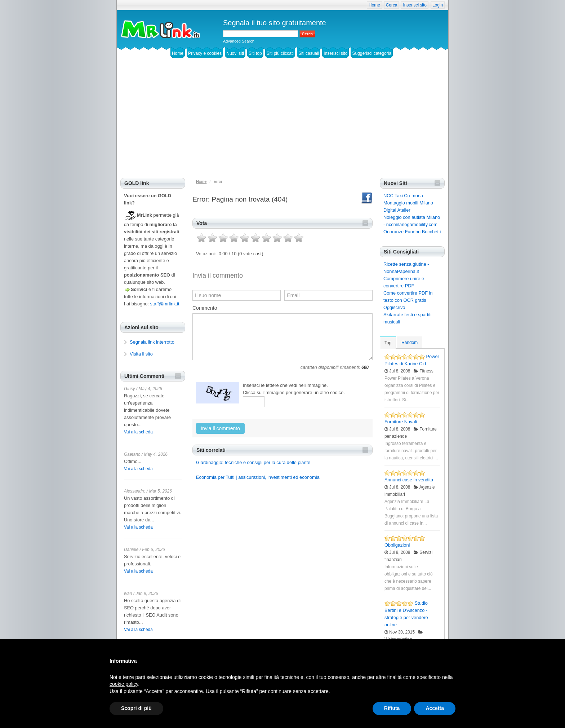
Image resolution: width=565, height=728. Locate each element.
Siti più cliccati (280, 53)
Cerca (392, 5)
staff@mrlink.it (165, 304)
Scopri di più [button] (136, 708)
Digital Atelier (397, 210)
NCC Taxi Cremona (403, 196)
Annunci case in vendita (409, 480)
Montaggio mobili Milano (408, 203)
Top (388, 343)
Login (438, 5)
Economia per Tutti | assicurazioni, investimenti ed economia (258, 477)
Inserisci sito (415, 5)
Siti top (255, 53)
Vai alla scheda (138, 432)
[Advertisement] (282, 124)
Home (374, 5)
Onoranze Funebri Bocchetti (412, 232)
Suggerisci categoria (372, 53)
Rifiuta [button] (392, 708)
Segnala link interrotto (152, 342)
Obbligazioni (397, 545)
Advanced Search (239, 41)
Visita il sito (141, 354)
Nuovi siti (235, 53)
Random (410, 343)
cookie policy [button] (124, 684)
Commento (205, 308)
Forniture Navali (401, 422)
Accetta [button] (435, 708)
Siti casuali (309, 53)
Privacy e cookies (205, 53)
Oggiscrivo (394, 307)
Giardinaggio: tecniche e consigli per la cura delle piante (253, 462)
